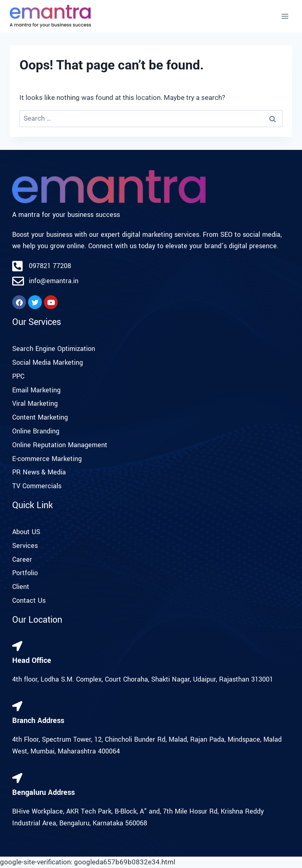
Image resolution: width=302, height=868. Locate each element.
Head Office (32, 660)
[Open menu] (285, 16)
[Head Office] (17, 646)
